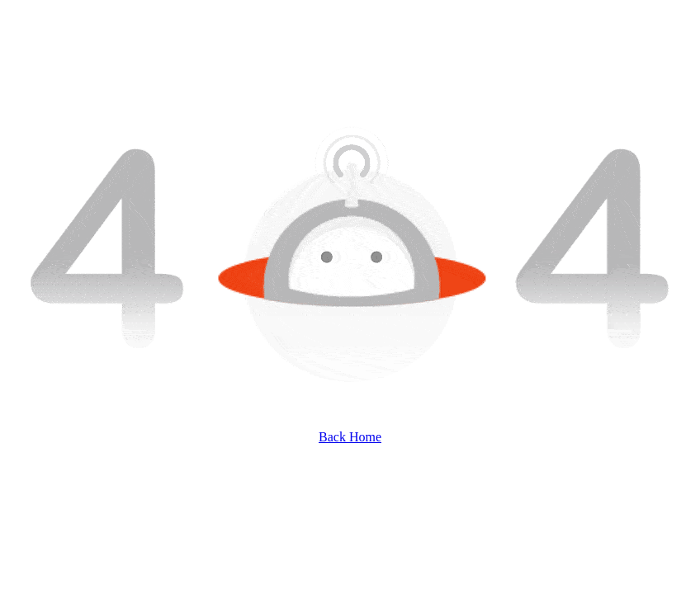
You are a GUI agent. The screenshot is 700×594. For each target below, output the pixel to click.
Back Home (350, 437)
